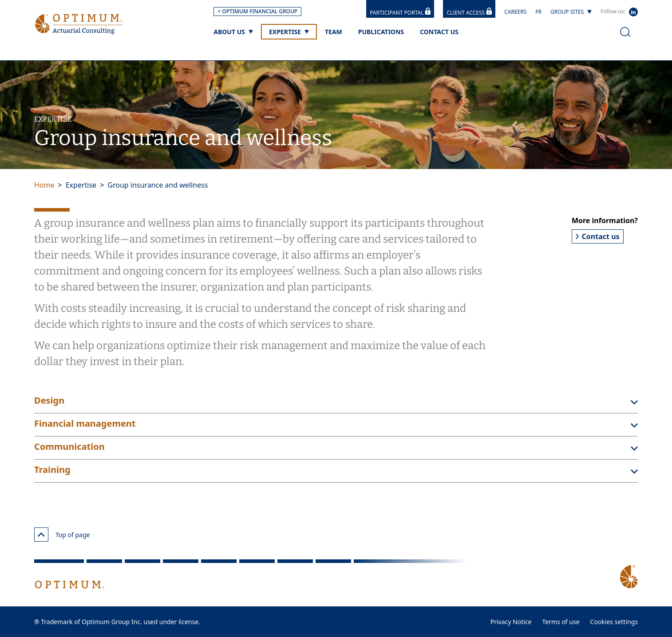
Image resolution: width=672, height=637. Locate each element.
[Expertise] (289, 32)
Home (44, 185)
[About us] (233, 32)
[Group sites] (571, 12)
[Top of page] (41, 535)
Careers (515, 12)
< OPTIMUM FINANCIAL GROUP (257, 11)
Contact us (598, 236)
